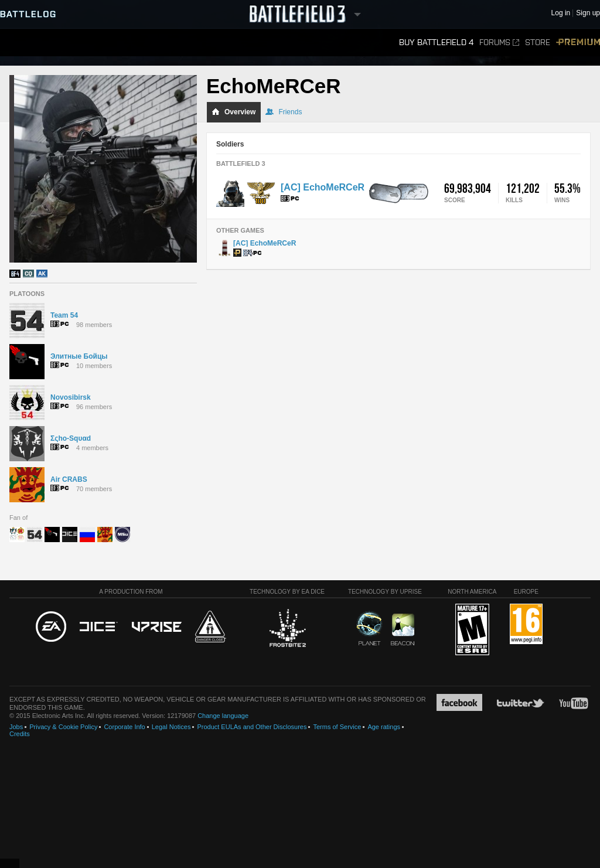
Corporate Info (124, 727)
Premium (578, 42)
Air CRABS (69, 479)
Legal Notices (171, 727)
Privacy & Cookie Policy (63, 727)
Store (538, 42)
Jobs (16, 727)
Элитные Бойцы (79, 356)
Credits (20, 734)
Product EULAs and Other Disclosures (252, 727)
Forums (499, 42)
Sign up (588, 13)
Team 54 (64, 315)
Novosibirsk (71, 397)
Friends (284, 112)
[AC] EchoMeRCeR (323, 187)
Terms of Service (337, 727)
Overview (233, 112)
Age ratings (384, 727)
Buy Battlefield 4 (436, 42)
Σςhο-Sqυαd (71, 438)
